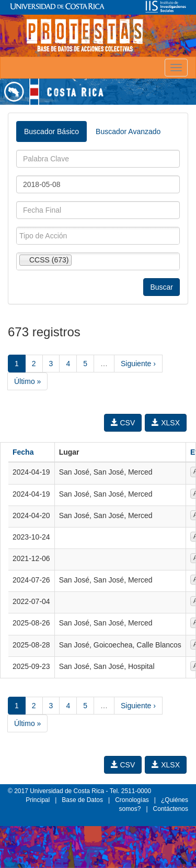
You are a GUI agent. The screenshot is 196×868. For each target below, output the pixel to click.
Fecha (23, 452)
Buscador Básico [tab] (51, 131)
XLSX (166, 423)
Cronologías (132, 800)
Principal (38, 800)
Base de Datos (82, 800)
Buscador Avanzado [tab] (128, 131)
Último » (27, 381)
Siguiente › (138, 364)
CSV (123, 423)
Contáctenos (171, 809)
